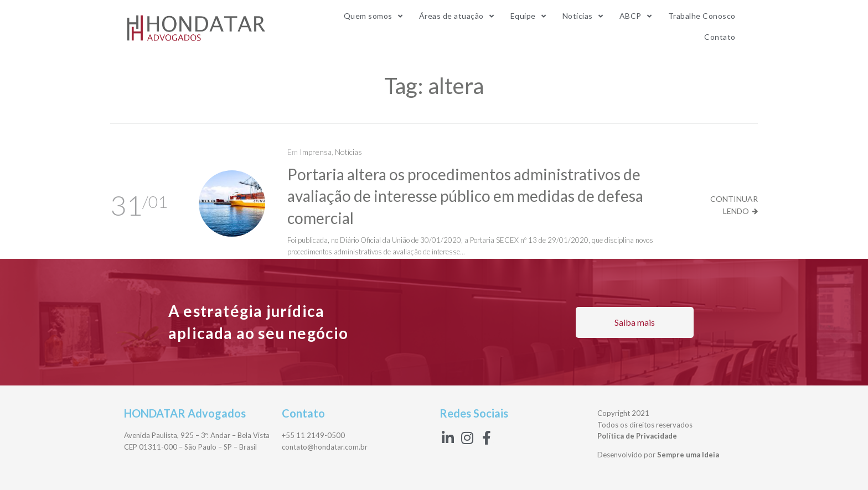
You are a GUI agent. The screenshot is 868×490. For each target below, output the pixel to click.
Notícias (348, 152)
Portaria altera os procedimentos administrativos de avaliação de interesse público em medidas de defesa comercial (465, 196)
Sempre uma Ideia (688, 455)
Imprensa (316, 152)
